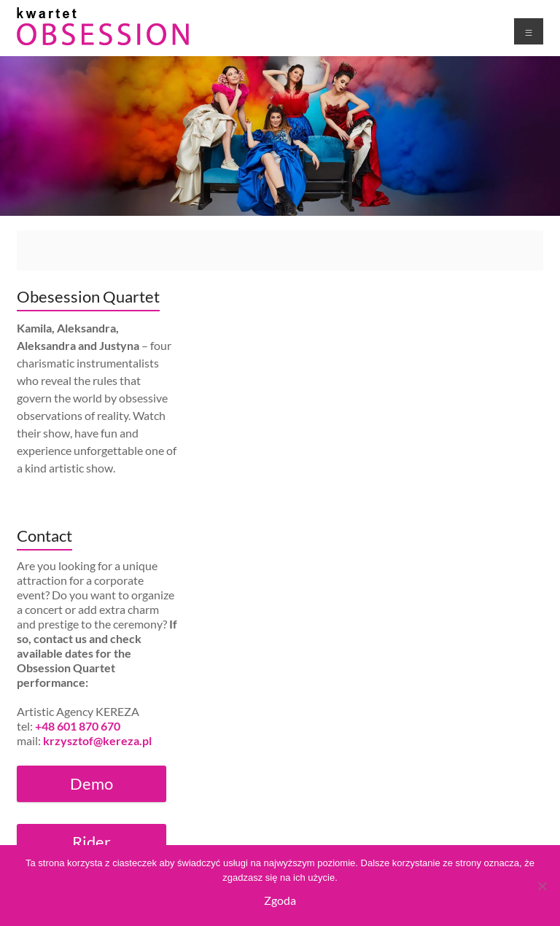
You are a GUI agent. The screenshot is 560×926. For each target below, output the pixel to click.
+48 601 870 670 (78, 726)
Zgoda (280, 900)
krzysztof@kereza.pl (97, 740)
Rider (92, 842)
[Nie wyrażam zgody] (542, 886)
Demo (92, 783)
